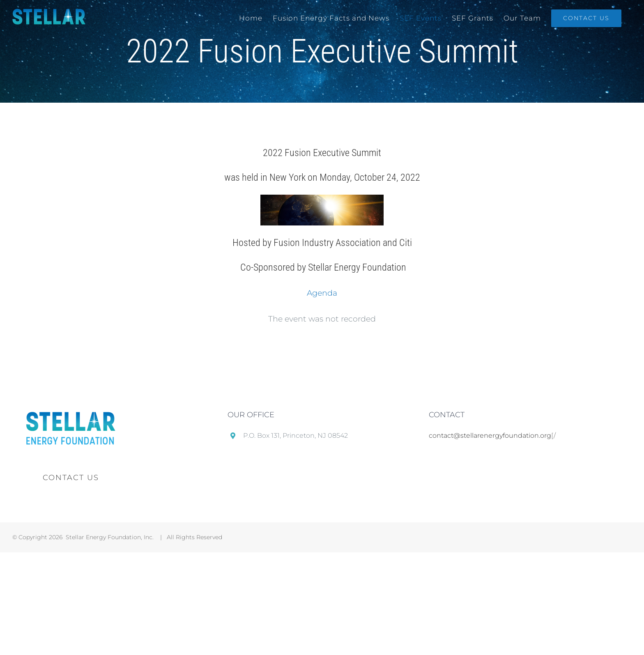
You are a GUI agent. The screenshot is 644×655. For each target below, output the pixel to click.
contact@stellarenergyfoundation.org (490, 436)
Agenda (322, 293)
